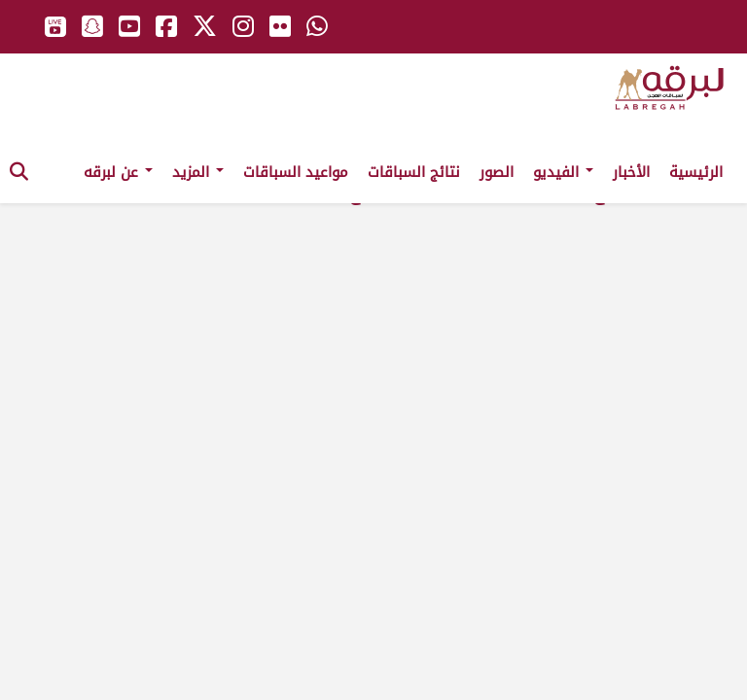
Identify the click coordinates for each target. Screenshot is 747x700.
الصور (497, 172)
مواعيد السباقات (296, 172)
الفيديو (563, 172)
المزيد (198, 172)
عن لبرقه (118, 172)
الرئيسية (696, 172)
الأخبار (631, 172)
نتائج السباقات (414, 172)
